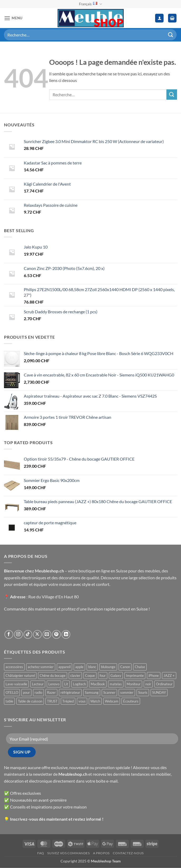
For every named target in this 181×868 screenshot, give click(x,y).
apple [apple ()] (79, 667)
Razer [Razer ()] (51, 692)
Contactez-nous (128, 853)
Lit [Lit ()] (66, 684)
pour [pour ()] (26, 692)
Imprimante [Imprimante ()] (135, 676)
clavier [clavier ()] (75, 676)
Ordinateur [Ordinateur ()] (164, 684)
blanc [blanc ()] (92, 667)
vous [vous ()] (82, 701)
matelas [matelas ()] (116, 684)
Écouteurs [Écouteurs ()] (131, 701)
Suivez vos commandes (68, 853)
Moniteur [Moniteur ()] (134, 684)
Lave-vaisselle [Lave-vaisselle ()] (16, 684)
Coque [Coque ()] (90, 676)
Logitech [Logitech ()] (79, 684)
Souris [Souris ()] (143, 692)
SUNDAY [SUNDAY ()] (159, 692)
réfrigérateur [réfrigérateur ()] (70, 692)
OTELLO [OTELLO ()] (12, 692)
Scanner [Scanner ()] (109, 692)
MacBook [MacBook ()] (98, 684)
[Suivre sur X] (37, 634)
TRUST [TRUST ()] (52, 701)
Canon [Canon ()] (125, 667)
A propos (101, 853)
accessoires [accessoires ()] (14, 667)
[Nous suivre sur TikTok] (28, 634)
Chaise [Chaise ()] (140, 667)
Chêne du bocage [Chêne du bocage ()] (53, 676)
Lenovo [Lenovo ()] (54, 684)
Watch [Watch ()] (95, 701)
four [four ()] (103, 676)
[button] (13, 18)
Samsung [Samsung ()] (92, 692)
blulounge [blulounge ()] (108, 667)
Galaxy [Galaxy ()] (116, 676)
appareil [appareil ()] (64, 667)
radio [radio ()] (38, 692)
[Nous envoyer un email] (47, 634)
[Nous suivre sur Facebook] (9, 634)
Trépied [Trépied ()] (68, 701)
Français (90, 4)
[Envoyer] (171, 35)
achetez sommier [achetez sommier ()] (41, 667)
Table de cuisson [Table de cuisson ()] (30, 701)
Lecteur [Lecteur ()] (38, 684)
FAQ (41, 853)
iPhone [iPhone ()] (154, 676)
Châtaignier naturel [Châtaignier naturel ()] (20, 676)
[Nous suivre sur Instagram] (18, 634)
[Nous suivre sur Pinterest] (56, 634)
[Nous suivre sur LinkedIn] (66, 634)
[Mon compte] (159, 18)
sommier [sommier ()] (127, 692)
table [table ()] (9, 701)
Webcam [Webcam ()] (112, 701)
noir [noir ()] (148, 684)
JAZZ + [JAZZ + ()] (169, 676)
